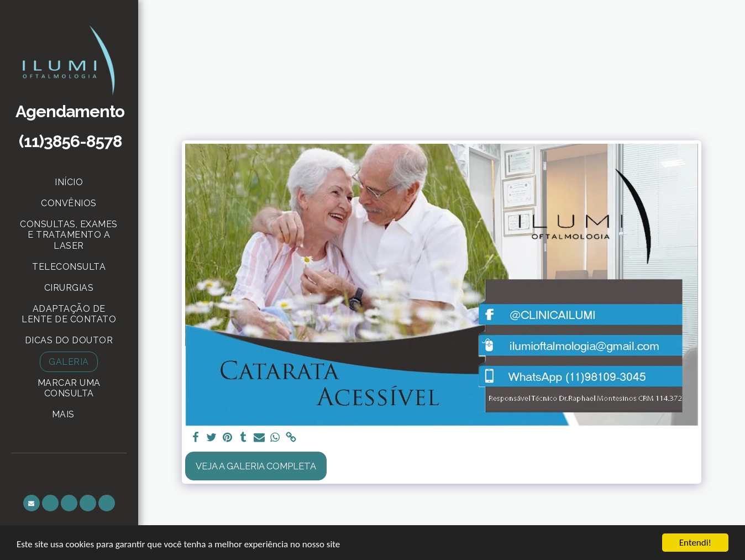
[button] (32, 503)
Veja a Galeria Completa (256, 466)
